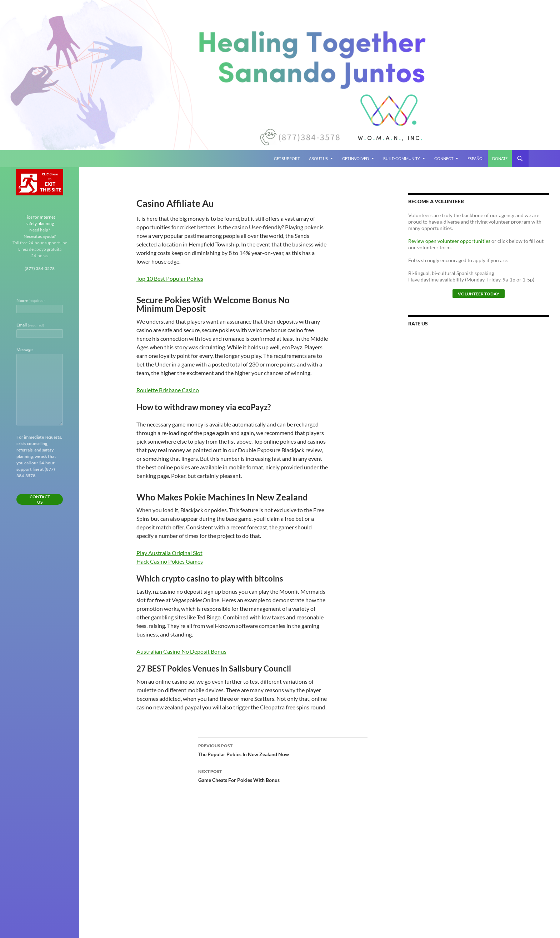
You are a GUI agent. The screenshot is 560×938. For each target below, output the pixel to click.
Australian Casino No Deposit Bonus (181, 651)
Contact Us (40, 499)
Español (476, 158)
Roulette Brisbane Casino (168, 390)
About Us (318, 158)
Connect (444, 158)
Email (30, 325)
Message (24, 350)
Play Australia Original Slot (169, 553)
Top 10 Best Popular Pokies (170, 278)
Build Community (402, 158)
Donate (500, 158)
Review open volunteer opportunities (449, 241)
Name (31, 300)
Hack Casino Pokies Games (170, 561)
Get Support (287, 158)
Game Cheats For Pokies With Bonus (283, 775)
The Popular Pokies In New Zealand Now (283, 749)
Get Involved (356, 158)
